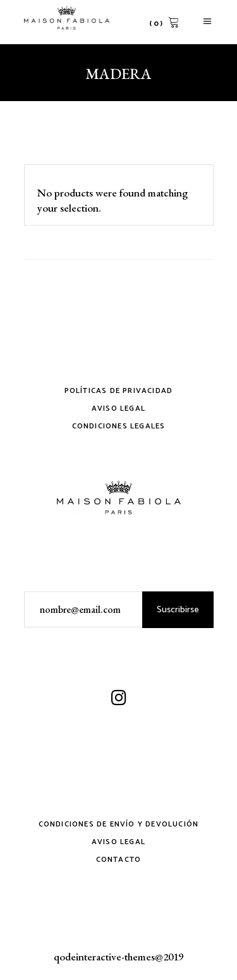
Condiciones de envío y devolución (119, 824)
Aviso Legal (118, 408)
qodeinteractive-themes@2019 (118, 957)
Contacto (119, 860)
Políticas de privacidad (119, 391)
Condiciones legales (119, 426)
